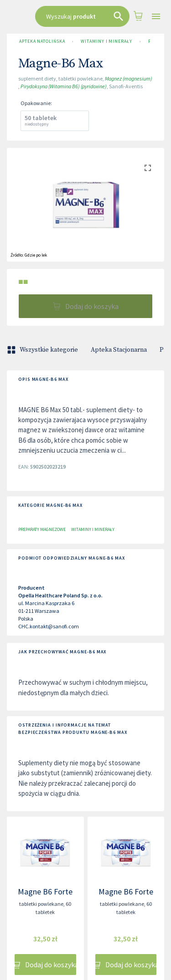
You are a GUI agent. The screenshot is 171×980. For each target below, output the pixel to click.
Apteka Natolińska (42, 41)
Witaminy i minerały (106, 41)
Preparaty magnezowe (42, 529)
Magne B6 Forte (45, 892)
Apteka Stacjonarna (119, 350)
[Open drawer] (156, 17)
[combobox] (82, 16)
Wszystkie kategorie (43, 350)
